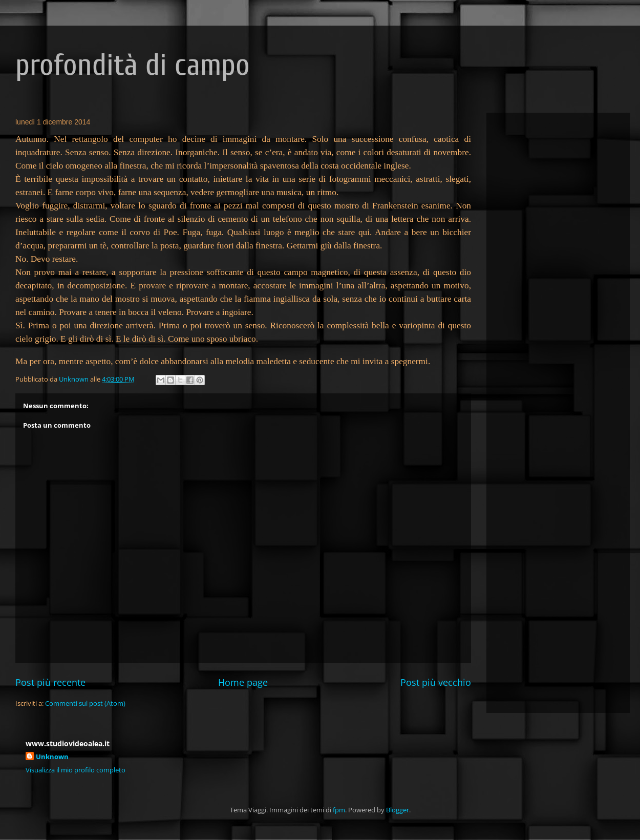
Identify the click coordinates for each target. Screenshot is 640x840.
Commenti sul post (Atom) (85, 703)
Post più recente (50, 682)
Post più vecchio (436, 682)
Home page (243, 682)
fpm (339, 810)
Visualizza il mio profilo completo (76, 770)
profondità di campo (133, 65)
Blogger (398, 810)
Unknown (52, 757)
